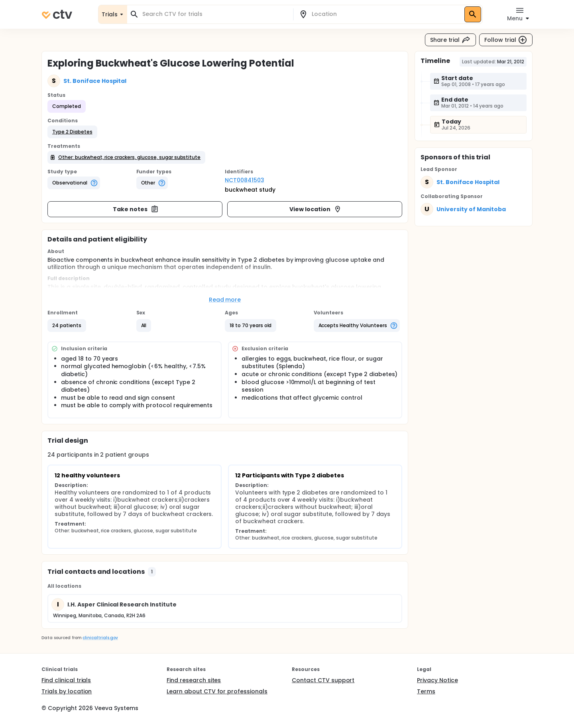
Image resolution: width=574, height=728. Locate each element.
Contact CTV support (323, 680)
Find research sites (194, 680)
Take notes (136, 209)
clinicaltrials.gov (100, 638)
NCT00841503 (245, 180)
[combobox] (215, 14)
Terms (426, 691)
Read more (225, 300)
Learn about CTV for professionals (217, 691)
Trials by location (67, 691)
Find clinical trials (66, 680)
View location (316, 209)
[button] (72, 132)
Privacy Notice (437, 680)
